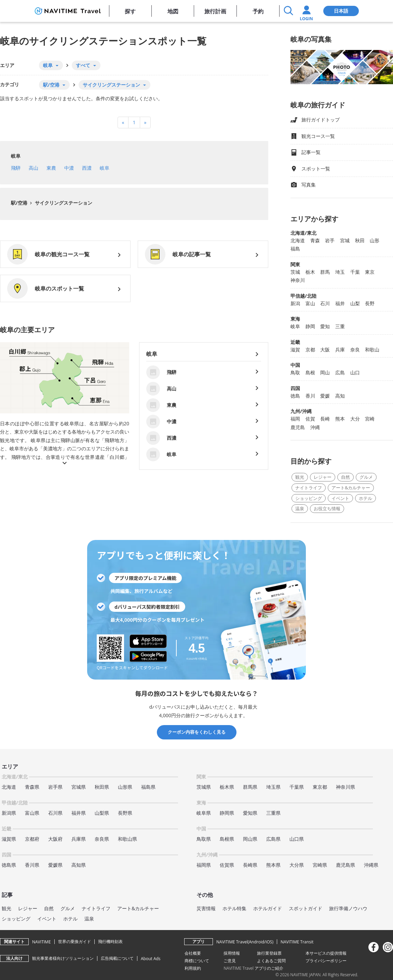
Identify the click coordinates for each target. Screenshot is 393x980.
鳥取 (295, 372)
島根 (310, 372)
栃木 (310, 272)
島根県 (227, 839)
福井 (340, 303)
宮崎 (370, 419)
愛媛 (325, 396)
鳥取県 (204, 839)
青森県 (32, 787)
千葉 (355, 272)
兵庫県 (79, 839)
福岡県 (204, 865)
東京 (370, 272)
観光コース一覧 (313, 136)
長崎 (325, 419)
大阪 (325, 350)
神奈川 (298, 280)
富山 (310, 303)
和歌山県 (127, 839)
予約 (258, 11)
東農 (51, 168)
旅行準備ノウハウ (348, 908)
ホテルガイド (268, 908)
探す (130, 11)
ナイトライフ (309, 488)
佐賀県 (227, 865)
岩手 (330, 240)
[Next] (145, 122)
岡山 (325, 372)
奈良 (355, 350)
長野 (370, 303)
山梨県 (102, 813)
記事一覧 (306, 152)
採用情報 (232, 953)
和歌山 (372, 350)
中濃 (69, 168)
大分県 (297, 865)
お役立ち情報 (327, 508)
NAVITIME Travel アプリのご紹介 (253, 968)
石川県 (55, 813)
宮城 (345, 240)
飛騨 (16, 168)
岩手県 (55, 787)
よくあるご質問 (271, 961)
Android (256, 942)
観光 (300, 477)
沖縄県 (371, 865)
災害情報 (206, 908)
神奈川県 (345, 787)
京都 (310, 350)
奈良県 (102, 839)
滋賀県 (9, 839)
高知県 (79, 865)
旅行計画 (215, 11)
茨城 (295, 272)
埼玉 (340, 272)
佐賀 (310, 419)
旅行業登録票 (269, 953)
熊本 (340, 419)
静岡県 (227, 813)
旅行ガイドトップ (315, 120)
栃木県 (227, 787)
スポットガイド (306, 908)
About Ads (151, 959)
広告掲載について (117, 958)
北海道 (298, 240)
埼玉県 (273, 787)
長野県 (125, 813)
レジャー (323, 477)
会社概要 (193, 953)
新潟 (295, 303)
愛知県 (250, 813)
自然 (345, 477)
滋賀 (295, 350)
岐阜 (16, 156)
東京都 (320, 787)
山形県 (125, 787)
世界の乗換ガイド (74, 942)
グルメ (366, 477)
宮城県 (79, 787)
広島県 (273, 839)
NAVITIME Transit (297, 942)
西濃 (87, 168)
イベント (340, 498)
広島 (340, 372)
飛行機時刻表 (110, 942)
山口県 (297, 839)
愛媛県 (55, 865)
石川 (325, 303)
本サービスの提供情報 (326, 953)
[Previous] (123, 122)
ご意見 (230, 961)
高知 (340, 396)
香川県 (32, 865)
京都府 (32, 839)
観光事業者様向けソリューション (63, 958)
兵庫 (340, 350)
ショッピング (309, 498)
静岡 (310, 326)
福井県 (79, 813)
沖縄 (315, 427)
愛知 (325, 326)
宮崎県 (320, 865)
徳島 (295, 396)
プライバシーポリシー (326, 961)
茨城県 (204, 787)
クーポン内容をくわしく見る (197, 732)
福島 (295, 249)
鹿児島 (298, 427)
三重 (340, 326)
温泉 (300, 508)
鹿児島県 (345, 865)
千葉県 (297, 787)
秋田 (360, 240)
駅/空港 (19, 203)
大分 (355, 419)
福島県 (148, 787)
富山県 (32, 813)
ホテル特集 (234, 908)
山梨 (355, 303)
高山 (33, 168)
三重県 (273, 813)
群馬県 (250, 787)
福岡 (295, 419)
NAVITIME (42, 942)
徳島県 (9, 865)
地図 (173, 11)
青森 (315, 240)
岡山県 (250, 839)
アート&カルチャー (351, 488)
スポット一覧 (310, 169)
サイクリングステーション (63, 203)
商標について (197, 961)
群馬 (325, 272)
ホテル (365, 498)
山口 (355, 372)
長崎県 (250, 865)
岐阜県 (204, 813)
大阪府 (55, 839)
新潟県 (9, 813)
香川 (310, 396)
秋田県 (102, 787)
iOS (269, 942)
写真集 (303, 185)
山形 (375, 240)
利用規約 (193, 968)
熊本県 (273, 865)
